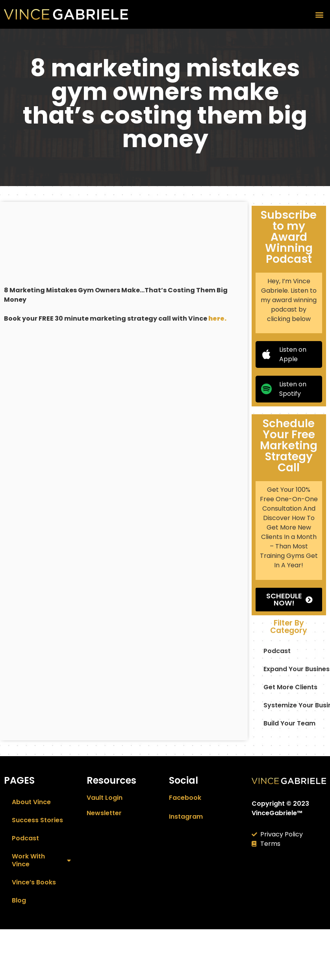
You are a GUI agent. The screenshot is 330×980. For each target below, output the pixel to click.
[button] (320, 14)
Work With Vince (41, 860)
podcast (277, 651)
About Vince (31, 802)
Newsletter (104, 813)
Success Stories (37, 820)
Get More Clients (290, 687)
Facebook (185, 798)
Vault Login (105, 798)
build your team (289, 723)
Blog (19, 900)
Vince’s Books (34, 882)
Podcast (25, 838)
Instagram (186, 817)
